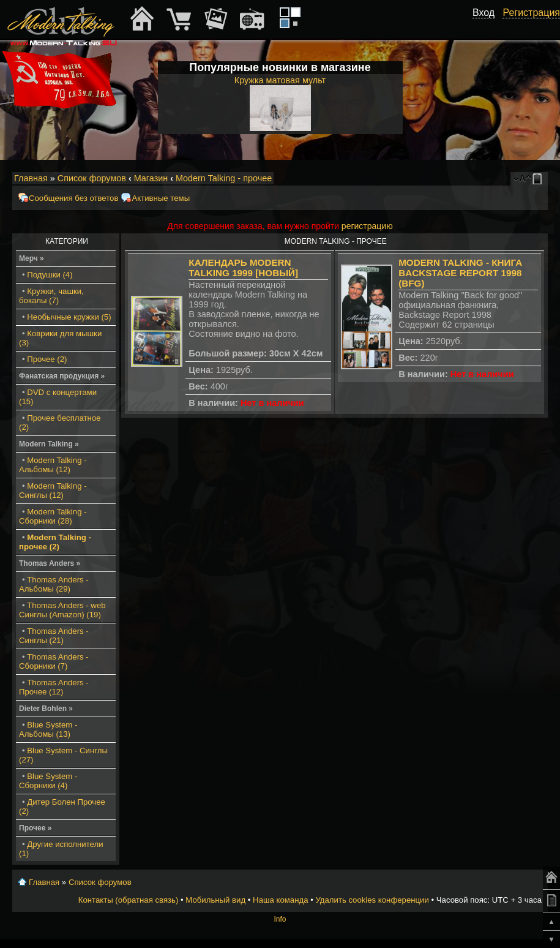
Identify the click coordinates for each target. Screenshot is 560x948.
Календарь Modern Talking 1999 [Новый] (243, 268)
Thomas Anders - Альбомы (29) (54, 584)
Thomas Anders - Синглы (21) (54, 636)
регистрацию (367, 226)
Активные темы (161, 198)
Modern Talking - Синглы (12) (53, 491)
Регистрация (531, 13)
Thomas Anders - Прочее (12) (54, 687)
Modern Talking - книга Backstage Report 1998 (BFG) (460, 273)
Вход (483, 13)
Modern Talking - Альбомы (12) (53, 465)
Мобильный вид (539, 179)
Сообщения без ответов (73, 198)
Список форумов (92, 178)
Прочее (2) (47, 359)
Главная (31, 178)
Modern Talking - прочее (224, 178)
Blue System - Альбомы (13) (48, 729)
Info (280, 919)
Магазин (151, 178)
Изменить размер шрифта (522, 179)
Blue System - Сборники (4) (48, 781)
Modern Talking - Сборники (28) (53, 516)
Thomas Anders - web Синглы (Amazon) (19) (62, 610)
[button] (488, 26)
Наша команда (280, 900)
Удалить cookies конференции (372, 900)
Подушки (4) (50, 275)
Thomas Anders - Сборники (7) (54, 661)
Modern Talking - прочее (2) (55, 542)
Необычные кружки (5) (69, 317)
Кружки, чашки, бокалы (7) (51, 296)
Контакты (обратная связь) (129, 900)
